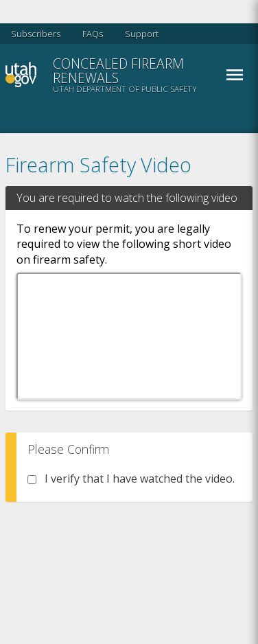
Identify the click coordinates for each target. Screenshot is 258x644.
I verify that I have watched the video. (131, 479)
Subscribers (36, 34)
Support (142, 34)
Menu (235, 75)
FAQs (93, 34)
